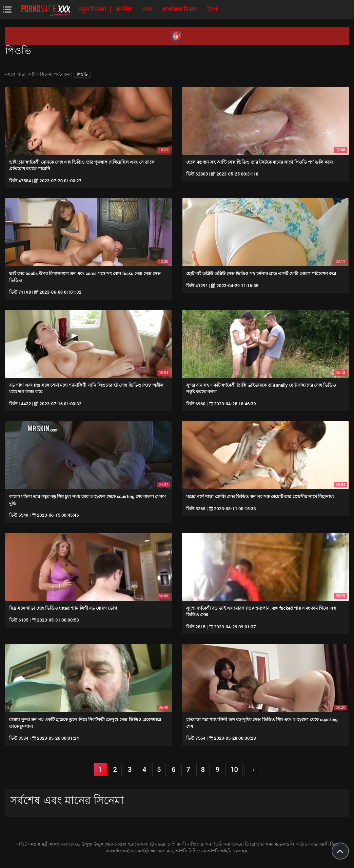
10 (234, 770)
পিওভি (82, 74)
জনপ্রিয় (125, 9)
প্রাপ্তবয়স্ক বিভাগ (181, 9)
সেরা (148, 9)
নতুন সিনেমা (93, 9)
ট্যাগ (212, 9)
